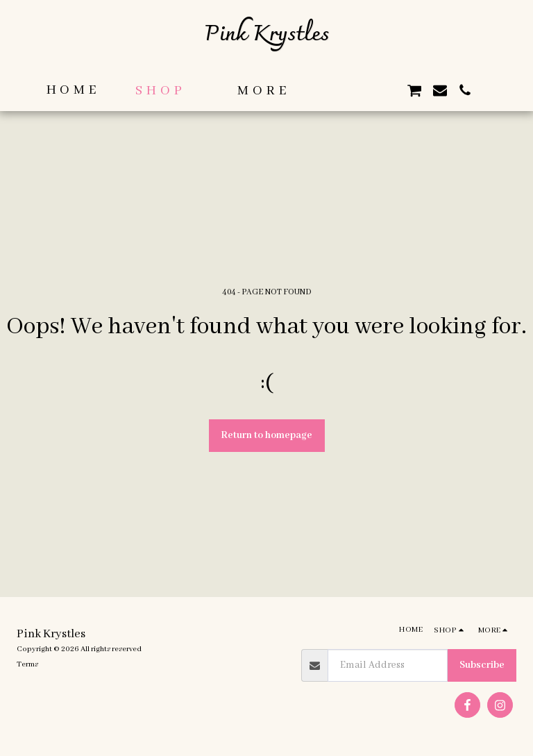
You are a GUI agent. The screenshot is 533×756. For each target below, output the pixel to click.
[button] (339, 90)
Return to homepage (266, 435)
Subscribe (482, 665)
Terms (27, 664)
